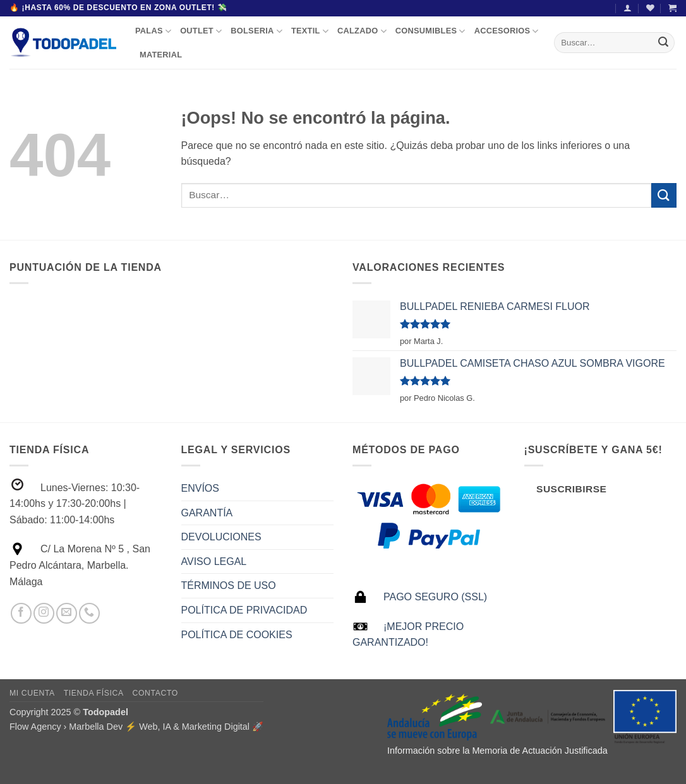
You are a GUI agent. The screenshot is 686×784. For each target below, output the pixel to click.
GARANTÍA (207, 513)
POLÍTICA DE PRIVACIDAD (244, 610)
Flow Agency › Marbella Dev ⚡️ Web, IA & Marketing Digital (129, 727)
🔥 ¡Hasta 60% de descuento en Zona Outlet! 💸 (118, 8)
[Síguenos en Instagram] (44, 613)
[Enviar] (663, 42)
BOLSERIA (256, 31)
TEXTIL (310, 31)
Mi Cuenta (32, 693)
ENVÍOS (200, 488)
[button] (628, 8)
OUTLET (201, 31)
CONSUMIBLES (430, 31)
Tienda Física (94, 693)
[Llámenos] (89, 613)
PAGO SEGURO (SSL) (435, 597)
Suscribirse (571, 489)
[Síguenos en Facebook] (21, 613)
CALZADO (362, 31)
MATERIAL (161, 55)
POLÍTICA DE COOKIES (237, 635)
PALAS (153, 31)
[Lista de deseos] (650, 8)
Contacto (155, 693)
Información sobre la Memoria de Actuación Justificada (497, 751)
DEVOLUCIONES (221, 537)
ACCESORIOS (507, 31)
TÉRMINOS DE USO (229, 585)
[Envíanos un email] (67, 613)
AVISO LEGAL (214, 561)
